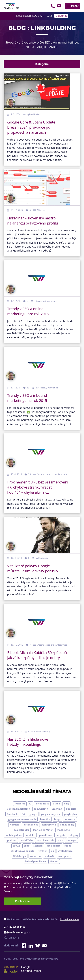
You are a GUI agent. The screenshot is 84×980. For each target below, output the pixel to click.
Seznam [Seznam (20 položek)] (38, 846)
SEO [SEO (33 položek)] (60, 840)
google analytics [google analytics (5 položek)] (50, 814)
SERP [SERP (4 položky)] (27, 846)
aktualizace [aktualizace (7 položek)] (42, 804)
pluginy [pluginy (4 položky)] (74, 835)
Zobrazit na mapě (69, 919)
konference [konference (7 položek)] (49, 825)
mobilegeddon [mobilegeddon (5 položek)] (14, 835)
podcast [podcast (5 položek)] (12, 840)
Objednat (61, 16)
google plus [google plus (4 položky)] (70, 814)
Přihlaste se (22, 901)
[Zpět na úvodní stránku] (11, 6)
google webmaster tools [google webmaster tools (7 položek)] (22, 819)
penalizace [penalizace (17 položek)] (46, 835)
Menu (75, 6)
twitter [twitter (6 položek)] (43, 851)
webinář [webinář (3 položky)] (49, 856)
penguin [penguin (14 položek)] (61, 835)
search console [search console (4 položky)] (45, 840)
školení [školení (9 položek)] (54, 861)
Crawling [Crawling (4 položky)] (57, 809)
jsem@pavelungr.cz (60, 6)
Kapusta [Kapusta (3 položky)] (15, 825)
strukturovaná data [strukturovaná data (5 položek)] (23, 851)
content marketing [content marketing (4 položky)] (19, 809)
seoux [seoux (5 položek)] (16, 846)
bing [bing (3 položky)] (66, 804)
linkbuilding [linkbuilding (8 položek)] (67, 825)
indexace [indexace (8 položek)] (70, 819)
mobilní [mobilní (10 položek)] (31, 835)
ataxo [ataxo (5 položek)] (57, 804)
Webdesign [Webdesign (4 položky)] (20, 856)
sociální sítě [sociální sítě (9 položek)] (54, 846)
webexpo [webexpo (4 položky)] (35, 856)
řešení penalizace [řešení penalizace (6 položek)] (36, 861)
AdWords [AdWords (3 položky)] (20, 804)
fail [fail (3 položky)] (24, 814)
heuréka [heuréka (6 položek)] (45, 819)
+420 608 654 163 (53, 6)
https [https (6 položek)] (57, 819)
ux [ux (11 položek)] (52, 851)
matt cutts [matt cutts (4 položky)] (63, 830)
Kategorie (42, 64)
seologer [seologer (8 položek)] (71, 840)
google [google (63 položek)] (33, 814)
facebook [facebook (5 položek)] (12, 814)
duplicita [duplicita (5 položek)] (71, 809)
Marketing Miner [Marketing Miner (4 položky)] (43, 830)
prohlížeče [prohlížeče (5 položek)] (27, 840)
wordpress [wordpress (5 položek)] (64, 856)
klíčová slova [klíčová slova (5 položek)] (31, 825)
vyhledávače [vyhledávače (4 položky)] (65, 851)
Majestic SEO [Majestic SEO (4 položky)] (22, 830)
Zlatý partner (11, 969)
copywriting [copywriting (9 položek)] (41, 809)
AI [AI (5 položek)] (30, 804)
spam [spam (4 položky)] (68, 846)
